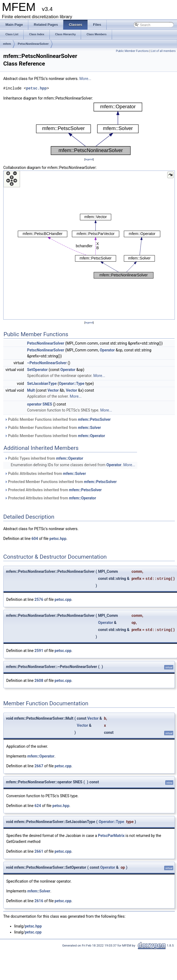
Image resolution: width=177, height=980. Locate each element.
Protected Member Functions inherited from (61, 482)
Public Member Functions (132, 51)
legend (89, 159)
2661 (39, 851)
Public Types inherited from (44, 458)
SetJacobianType (42, 384)
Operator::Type (72, 384)
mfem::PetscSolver (94, 419)
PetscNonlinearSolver (33, 44)
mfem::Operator (92, 436)
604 (35, 539)
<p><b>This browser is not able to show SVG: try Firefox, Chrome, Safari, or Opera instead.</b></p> (89, 129)
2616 (39, 901)
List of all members (163, 51)
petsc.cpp (63, 599)
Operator (107, 350)
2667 (39, 766)
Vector (53, 390)
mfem (7, 44)
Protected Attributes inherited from (53, 490)
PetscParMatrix (111, 836)
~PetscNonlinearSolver (47, 363)
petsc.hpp (36, 88)
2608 (39, 681)
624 (38, 806)
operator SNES (40, 404)
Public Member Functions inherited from (58, 419)
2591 (39, 651)
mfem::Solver (89, 428)
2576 (39, 599)
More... (85, 79)
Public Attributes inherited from (45, 474)
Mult (31, 390)
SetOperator (38, 370)
